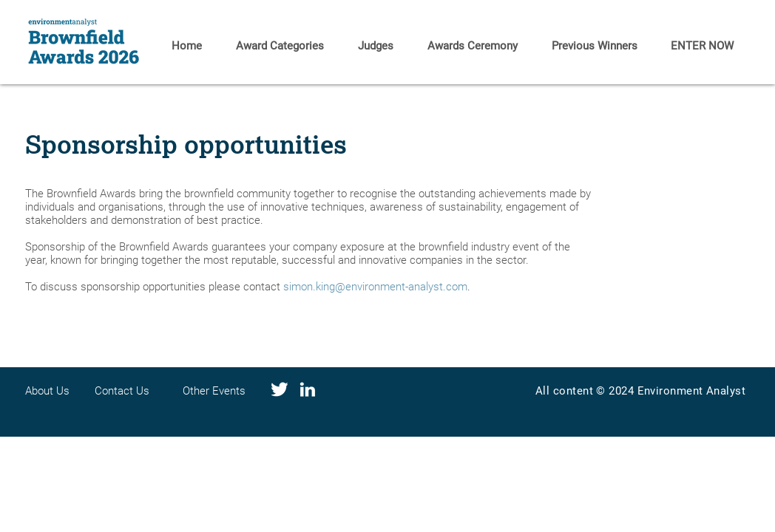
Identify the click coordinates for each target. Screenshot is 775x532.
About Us (47, 391)
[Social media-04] (280, 389)
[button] (594, 46)
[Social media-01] (308, 389)
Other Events (214, 391)
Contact (115, 391)
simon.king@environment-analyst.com (375, 287)
